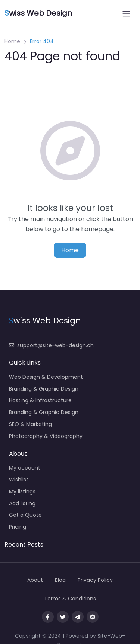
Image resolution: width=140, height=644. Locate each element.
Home (12, 41)
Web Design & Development (46, 377)
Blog (60, 580)
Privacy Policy (95, 580)
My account (25, 468)
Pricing (18, 527)
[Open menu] (126, 14)
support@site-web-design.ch (51, 345)
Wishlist (19, 480)
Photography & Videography (46, 436)
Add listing (22, 503)
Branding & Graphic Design (44, 389)
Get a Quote (25, 515)
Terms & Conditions (70, 599)
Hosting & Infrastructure (40, 400)
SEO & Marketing (30, 424)
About (35, 580)
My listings (22, 491)
